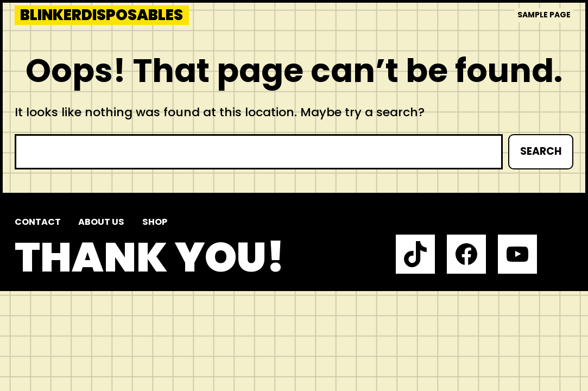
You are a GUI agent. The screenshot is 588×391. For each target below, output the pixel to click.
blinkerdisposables (102, 15)
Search (541, 151)
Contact (38, 222)
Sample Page (544, 15)
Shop (155, 222)
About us (101, 222)
